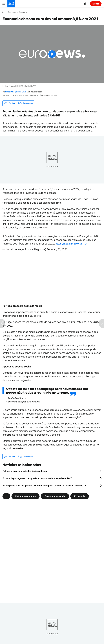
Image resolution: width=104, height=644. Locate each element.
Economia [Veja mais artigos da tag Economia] (80, 496)
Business (12, 12)
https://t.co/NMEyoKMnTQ (71, 244)
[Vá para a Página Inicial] (11, 4)
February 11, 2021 (57, 249)
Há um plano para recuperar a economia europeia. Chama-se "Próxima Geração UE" (45, 486)
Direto (96, 4)
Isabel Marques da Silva (16, 92)
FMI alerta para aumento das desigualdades (25, 471)
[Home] (3, 12)
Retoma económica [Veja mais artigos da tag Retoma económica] (25, 496)
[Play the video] (52, 54)
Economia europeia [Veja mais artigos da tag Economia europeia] (55, 496)
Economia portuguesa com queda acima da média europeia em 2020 (37, 478)
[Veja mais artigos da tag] (6, 496)
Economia (23, 12)
